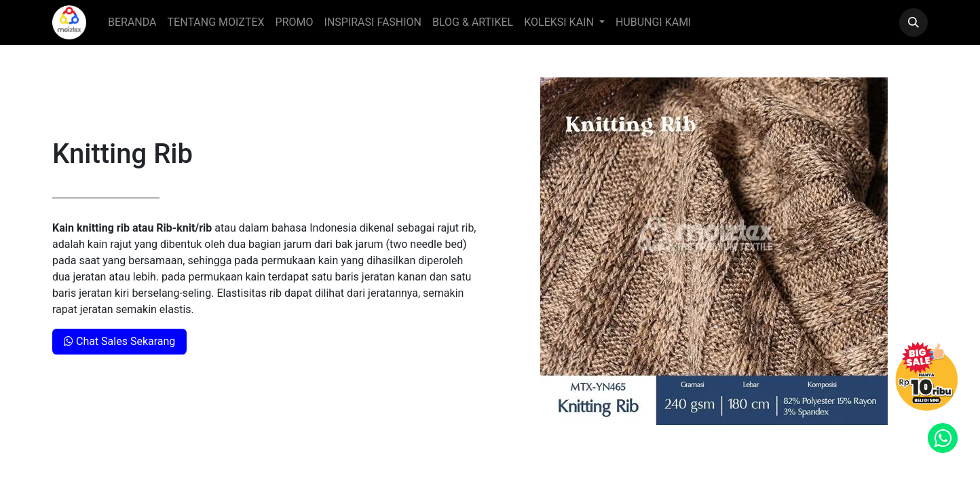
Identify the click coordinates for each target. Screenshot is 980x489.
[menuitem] (132, 22)
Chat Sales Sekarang (119, 341)
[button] (913, 22)
